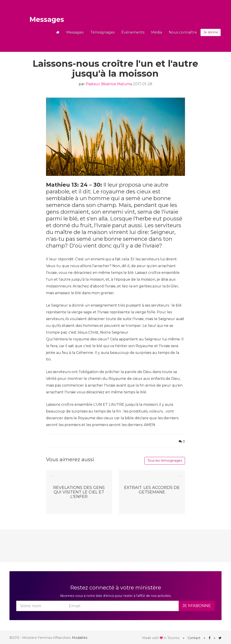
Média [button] (157, 32)
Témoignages (102, 32)
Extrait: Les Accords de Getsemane (152, 490)
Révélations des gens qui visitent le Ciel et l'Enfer (79, 492)
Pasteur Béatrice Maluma (109, 84)
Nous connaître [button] (183, 32)
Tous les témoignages (165, 461)
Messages (47, 19)
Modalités (80, 638)
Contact (194, 638)
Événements (133, 32)
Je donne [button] (211, 32)
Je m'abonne (197, 606)
